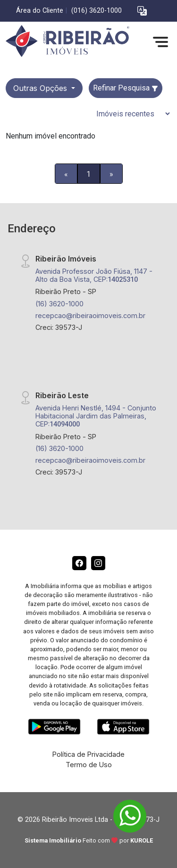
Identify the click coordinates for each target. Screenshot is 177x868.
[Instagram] (98, 563)
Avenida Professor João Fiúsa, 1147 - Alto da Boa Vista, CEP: (94, 275)
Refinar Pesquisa (126, 88)
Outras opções (41, 88)
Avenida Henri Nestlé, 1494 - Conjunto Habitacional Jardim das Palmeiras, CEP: (96, 416)
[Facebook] (79, 563)
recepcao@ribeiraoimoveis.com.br (90, 315)
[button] (142, 11)
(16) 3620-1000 (59, 304)
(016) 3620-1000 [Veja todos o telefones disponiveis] (97, 11)
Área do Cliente (40, 11)
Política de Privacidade (88, 754)
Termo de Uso (89, 765)
